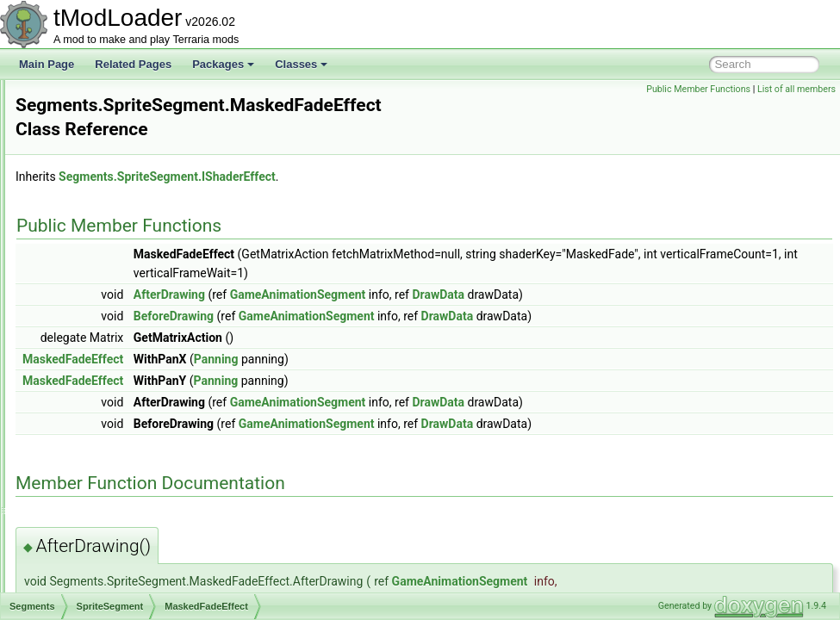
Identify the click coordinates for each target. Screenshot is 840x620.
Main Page (47, 64)
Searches (79, 98)
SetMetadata (86, 496)
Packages (223, 64)
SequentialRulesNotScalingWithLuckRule (151, 420)
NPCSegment (102, 250)
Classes (301, 64)
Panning (90, 269)
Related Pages (133, 64)
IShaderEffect (116, 325)
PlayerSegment (106, 288)
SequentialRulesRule (105, 439)
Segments (80, 155)
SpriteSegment (105, 307)
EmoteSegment (106, 193)
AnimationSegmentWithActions (142, 174)
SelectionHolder (93, 363)
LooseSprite (98, 231)
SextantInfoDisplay (100, 534)
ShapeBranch (88, 572)
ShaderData (84, 553)
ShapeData (83, 591)
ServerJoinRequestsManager (124, 458)
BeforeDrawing (389, 298)
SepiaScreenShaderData (114, 401)
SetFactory (82, 477)
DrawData (653, 276)
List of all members (796, 89)
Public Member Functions (698, 89)
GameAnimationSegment (513, 276)
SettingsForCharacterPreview (124, 515)
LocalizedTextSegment (123, 212)
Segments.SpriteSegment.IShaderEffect (383, 158)
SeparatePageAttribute (109, 382)
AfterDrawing (385, 276)
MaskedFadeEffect (128, 344)
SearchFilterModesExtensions (125, 117)
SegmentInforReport (103, 136)
